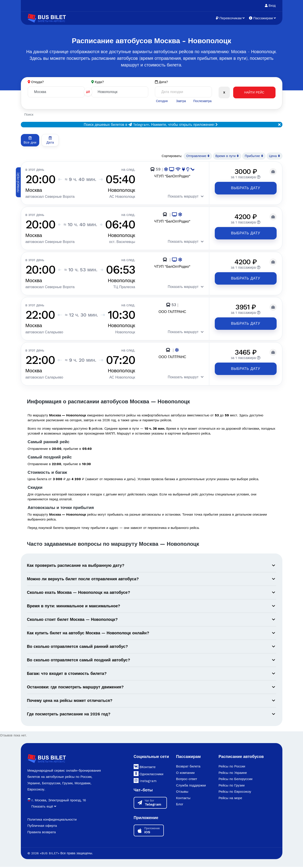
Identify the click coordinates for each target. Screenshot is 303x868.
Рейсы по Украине (233, 774)
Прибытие (253, 156)
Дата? (162, 82)
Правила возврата (42, 833)
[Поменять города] (88, 92)
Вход (270, 6)
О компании (185, 774)
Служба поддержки (191, 786)
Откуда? (38, 82)
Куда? (100, 82)
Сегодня (162, 101)
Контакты (183, 799)
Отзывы (182, 793)
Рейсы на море (230, 799)
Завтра (181, 101)
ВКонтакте (145, 768)
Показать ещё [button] (44, 808)
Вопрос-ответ (187, 780)
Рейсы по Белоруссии (236, 780)
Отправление (196, 156)
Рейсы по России (232, 767)
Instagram (145, 782)
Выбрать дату (242, 188)
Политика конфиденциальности (52, 820)
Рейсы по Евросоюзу (235, 793)
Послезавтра (202, 101)
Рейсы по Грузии (232, 786)
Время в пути (226, 156)
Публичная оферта (42, 827)
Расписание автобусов (241, 757)
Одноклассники (149, 775)
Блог (180, 805)
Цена (274, 156)
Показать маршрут (179, 197)
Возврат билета (188, 767)
